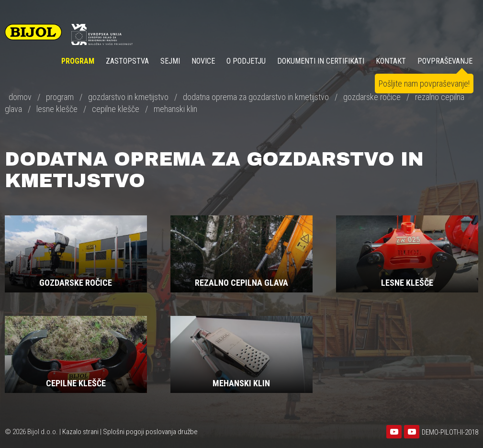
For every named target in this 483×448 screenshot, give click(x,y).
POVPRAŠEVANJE (445, 61)
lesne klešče (57, 109)
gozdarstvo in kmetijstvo (128, 97)
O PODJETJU (246, 61)
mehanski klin (175, 109)
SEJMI (170, 61)
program (60, 97)
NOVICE (203, 61)
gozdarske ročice (372, 97)
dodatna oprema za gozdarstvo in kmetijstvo (256, 97)
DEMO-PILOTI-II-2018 (450, 432)
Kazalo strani (80, 432)
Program (78, 61)
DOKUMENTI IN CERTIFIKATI (321, 61)
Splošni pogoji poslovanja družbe (150, 432)
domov (20, 97)
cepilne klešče (116, 109)
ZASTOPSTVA (127, 61)
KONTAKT (391, 61)
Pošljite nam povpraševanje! (424, 84)
